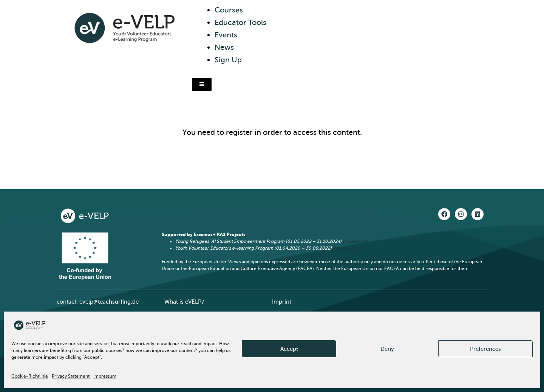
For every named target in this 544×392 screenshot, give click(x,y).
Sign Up (228, 60)
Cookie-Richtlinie (30, 376)
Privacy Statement (71, 376)
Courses (229, 10)
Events (226, 35)
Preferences (485, 349)
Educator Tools (240, 22)
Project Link (355, 241)
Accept (289, 349)
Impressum (105, 376)
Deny (387, 349)
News (224, 47)
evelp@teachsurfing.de (109, 302)
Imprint (282, 302)
